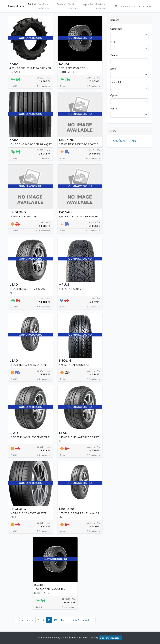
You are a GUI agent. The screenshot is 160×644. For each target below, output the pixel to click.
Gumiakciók (16, 6)
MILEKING (67, 140)
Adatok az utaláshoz (101, 6)
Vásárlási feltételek (44, 6)
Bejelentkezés (127, 6)
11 (62, 620)
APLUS (64, 285)
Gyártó (114, 95)
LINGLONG (18, 212)
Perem (114, 55)
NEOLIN (65, 361)
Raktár (114, 109)
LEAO (14, 285)
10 (55, 620)
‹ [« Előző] (17, 620)
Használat (116, 82)
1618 (86, 620)
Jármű (113, 69)
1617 (76, 620)
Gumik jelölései (72, 6)
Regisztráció (144, 6)
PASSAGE (66, 212)
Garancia (61, 4)
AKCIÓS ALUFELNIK (124, 141)
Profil (113, 42)
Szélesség (116, 29)
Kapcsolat (88, 4)
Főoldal (32, 4)
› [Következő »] (93, 620)
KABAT (15, 64)
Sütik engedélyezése (110, 638)
